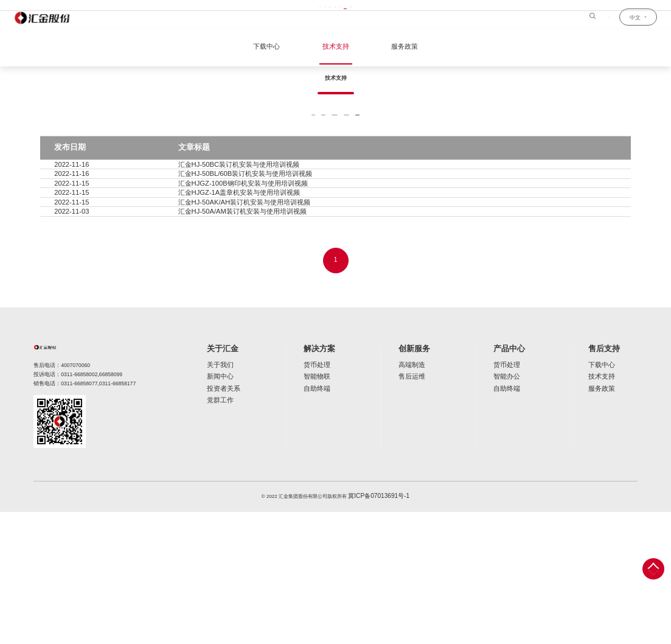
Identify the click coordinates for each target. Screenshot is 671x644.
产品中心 (510, 482)
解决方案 (316, 482)
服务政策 (399, 47)
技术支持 (336, 47)
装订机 (438, 154)
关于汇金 (219, 482)
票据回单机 (387, 154)
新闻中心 (217, 507)
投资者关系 (219, 518)
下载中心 (272, 47)
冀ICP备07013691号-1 (379, 629)
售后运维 (411, 507)
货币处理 (314, 496)
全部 (230, 154)
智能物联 (314, 507)
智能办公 (508, 507)
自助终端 (314, 518)
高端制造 (411, 496)
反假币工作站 (327, 154)
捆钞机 (272, 154)
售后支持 (608, 482)
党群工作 (217, 528)
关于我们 (217, 496)
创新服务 (414, 482)
